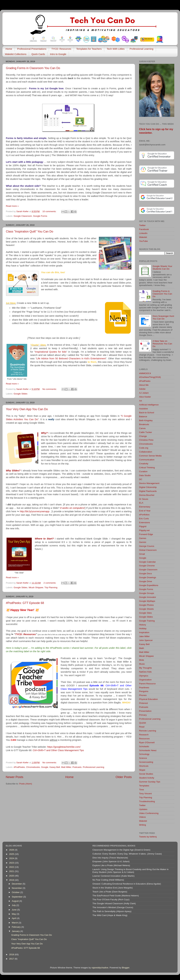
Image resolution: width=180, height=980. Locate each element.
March (15, 923)
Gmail (142, 554)
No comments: (50, 389)
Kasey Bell (55, 767)
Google (45, 767)
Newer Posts (14, 777)
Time (142, 790)
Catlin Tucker (146, 432)
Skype (142, 770)
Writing (143, 825)
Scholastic (144, 746)
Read (142, 727)
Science (143, 758)
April (14, 918)
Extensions (144, 522)
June (14, 910)
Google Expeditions (149, 585)
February (17, 927)
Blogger (126, 968)
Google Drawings (148, 577)
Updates (143, 809)
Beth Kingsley (146, 420)
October (16, 892)
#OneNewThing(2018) (150, 377)
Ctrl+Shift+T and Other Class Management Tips (58, 750)
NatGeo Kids (145, 672)
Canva (142, 428)
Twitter (142, 225)
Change (143, 436)
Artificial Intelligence (149, 405)
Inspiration (144, 632)
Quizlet (143, 723)
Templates (144, 786)
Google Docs (145, 574)
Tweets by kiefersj (148, 837)
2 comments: (50, 583)
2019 (12, 880)
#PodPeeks (19, 767)
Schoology (144, 754)
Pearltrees (144, 688)
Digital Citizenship (148, 487)
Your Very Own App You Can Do (27, 409)
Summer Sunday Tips (150, 782)
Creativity (144, 464)
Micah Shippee (36, 587)
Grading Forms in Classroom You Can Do (33, 68)
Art (140, 401)
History (143, 625)
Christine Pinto (146, 440)
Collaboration (146, 452)
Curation (143, 471)
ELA (141, 503)
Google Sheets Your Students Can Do (162, 268)
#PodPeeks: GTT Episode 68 (25, 603)
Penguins (144, 691)
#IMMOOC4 (145, 373)
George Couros (147, 546)
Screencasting (146, 762)
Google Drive (146, 581)
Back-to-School (147, 413)
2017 (12, 959)
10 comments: (50, 211)
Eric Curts (144, 519)
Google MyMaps (147, 601)
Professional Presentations (32, 49)
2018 (12, 954)
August (16, 901)
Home (9, 49)
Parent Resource (147, 684)
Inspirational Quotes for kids (51, 352)
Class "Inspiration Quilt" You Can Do (30, 232)
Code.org (144, 448)
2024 (12, 858)
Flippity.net (144, 530)
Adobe (142, 389)
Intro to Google (58, 54)
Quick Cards (38, 54)
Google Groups (147, 593)
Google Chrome (147, 566)
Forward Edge (146, 534)
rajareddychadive (100, 968)
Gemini (143, 542)
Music (142, 664)
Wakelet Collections (16, 54)
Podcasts (77, 767)
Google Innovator (148, 597)
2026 (12, 850)
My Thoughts (145, 668)
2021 (12, 871)
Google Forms (40, 216)
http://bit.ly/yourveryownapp (35, 511)
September (18, 897)
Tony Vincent (145, 794)
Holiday (143, 628)
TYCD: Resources (61, 49)
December (17, 884)
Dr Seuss (144, 499)
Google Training (147, 621)
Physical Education (148, 699)
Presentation (145, 711)
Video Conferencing (149, 813)
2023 (12, 863)
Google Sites (145, 613)
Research (144, 735)
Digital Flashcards (148, 491)
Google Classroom (23, 216)
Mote (142, 660)
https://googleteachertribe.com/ (64, 747)
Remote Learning (148, 731)
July (14, 905)
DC (141, 479)
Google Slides (20, 394)
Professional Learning (141, 49)
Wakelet (143, 237)
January (16, 931)
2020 (12, 876)
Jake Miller (144, 636)
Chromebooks (33, 767)
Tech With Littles (116, 49)
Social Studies (146, 774)
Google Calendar (147, 562)
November (17, 888)
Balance (143, 416)
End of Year (145, 511)
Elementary (145, 507)
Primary (143, 715)
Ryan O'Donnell (147, 743)
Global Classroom (148, 550)
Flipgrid (143, 526)
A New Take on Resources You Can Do (162, 344)
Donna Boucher (147, 495)
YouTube (143, 241)
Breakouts (144, 424)
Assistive (143, 409)
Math (142, 648)
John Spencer (146, 640)
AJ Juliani (144, 393)
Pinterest (143, 703)
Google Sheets (146, 609)
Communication (147, 460)
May (14, 914)
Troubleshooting (147, 801)
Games (143, 538)
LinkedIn (143, 233)
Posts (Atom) (26, 784)
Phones (143, 695)
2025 (12, 854)
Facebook (144, 229)
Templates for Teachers (89, 49)
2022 (12, 867)
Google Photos (146, 605)
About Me (144, 385)
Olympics (144, 676)
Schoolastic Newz (148, 750)
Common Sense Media (150, 456)
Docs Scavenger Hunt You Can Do (163, 317)
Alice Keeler (145, 397)
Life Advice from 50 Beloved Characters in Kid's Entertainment (71, 358)
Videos (142, 817)
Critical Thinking (147, 468)
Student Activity (147, 778)
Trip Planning (51, 587)
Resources (144, 739)
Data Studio (145, 475)
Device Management (149, 483)
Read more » (12, 206)
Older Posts (124, 777)
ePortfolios (144, 515)
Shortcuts (144, 766)
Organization (145, 680)
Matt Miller (66, 767)
